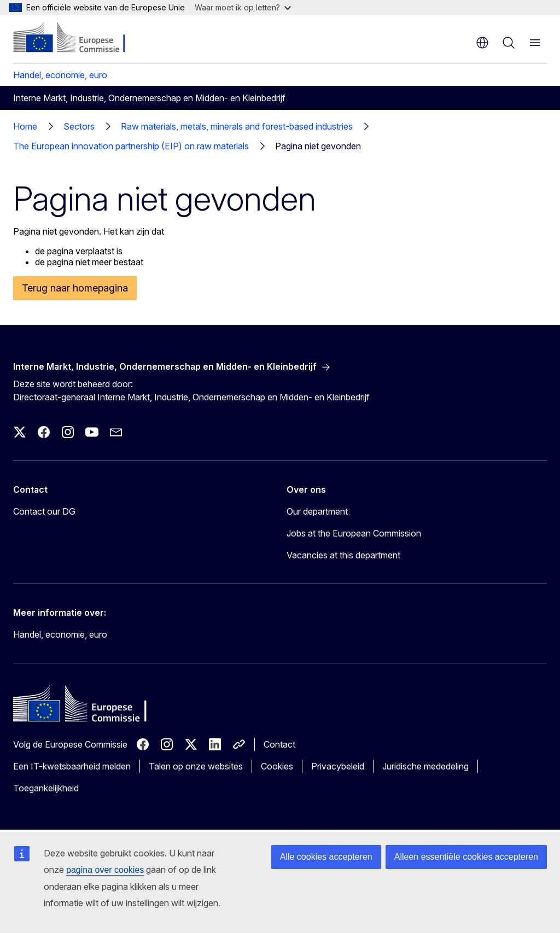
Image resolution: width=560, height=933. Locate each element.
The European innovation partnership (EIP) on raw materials (131, 146)
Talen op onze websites (196, 766)
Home (25, 126)
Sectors (79, 126)
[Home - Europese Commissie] (80, 38)
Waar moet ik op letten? (243, 7)
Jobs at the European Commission (354, 533)
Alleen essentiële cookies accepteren (466, 857)
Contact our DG (44, 511)
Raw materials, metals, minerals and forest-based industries (237, 126)
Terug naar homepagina (75, 288)
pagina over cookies (105, 870)
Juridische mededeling (425, 766)
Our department (317, 511)
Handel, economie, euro (60, 75)
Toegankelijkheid (46, 788)
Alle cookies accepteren (326, 857)
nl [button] (482, 43)
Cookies (277, 766)
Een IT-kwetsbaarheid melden (72, 766)
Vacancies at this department (343, 555)
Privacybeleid (338, 766)
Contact (279, 744)
